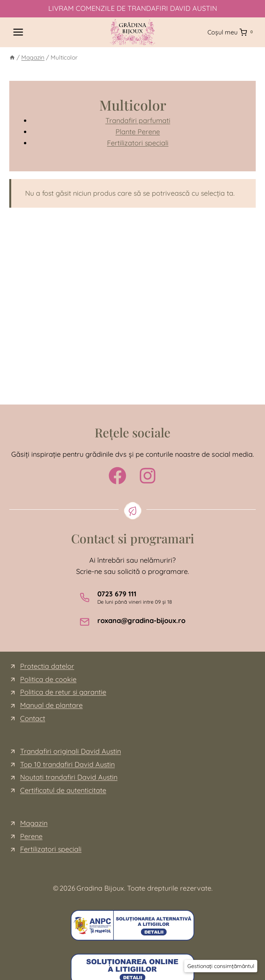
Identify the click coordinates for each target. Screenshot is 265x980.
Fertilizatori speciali (138, 143)
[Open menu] (18, 32)
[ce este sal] (132, 925)
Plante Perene (138, 132)
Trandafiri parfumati (138, 120)
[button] (221, 966)
